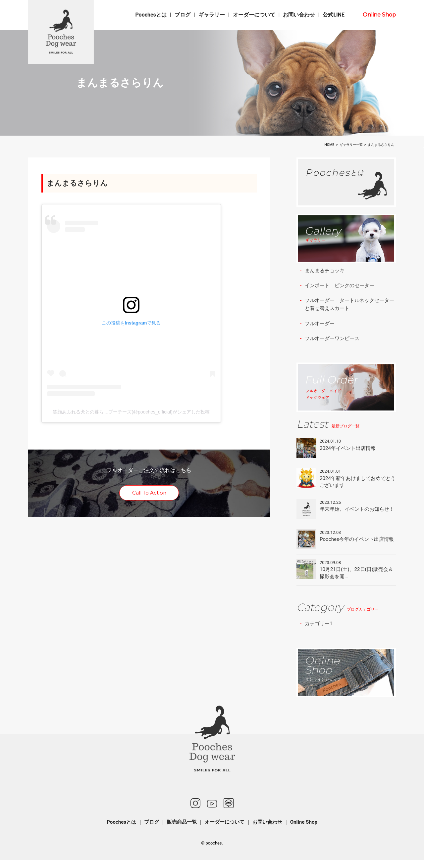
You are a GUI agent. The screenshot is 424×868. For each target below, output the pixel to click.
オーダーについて (254, 15)
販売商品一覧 (180, 830)
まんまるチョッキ (326, 271)
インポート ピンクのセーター (342, 286)
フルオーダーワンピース (334, 341)
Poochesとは (151, 15)
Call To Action (149, 494)
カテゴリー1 (319, 631)
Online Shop (379, 15)
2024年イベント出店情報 (349, 451)
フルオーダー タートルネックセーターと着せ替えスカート (350, 306)
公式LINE (334, 15)
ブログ (183, 15)
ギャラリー (212, 15)
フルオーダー (321, 325)
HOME (330, 145)
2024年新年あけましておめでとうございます (357, 485)
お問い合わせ (299, 15)
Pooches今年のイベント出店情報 (356, 548)
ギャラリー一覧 (351, 145)
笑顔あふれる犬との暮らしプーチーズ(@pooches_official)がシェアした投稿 (131, 412)
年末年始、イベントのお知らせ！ (354, 517)
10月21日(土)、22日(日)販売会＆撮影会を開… (356, 580)
